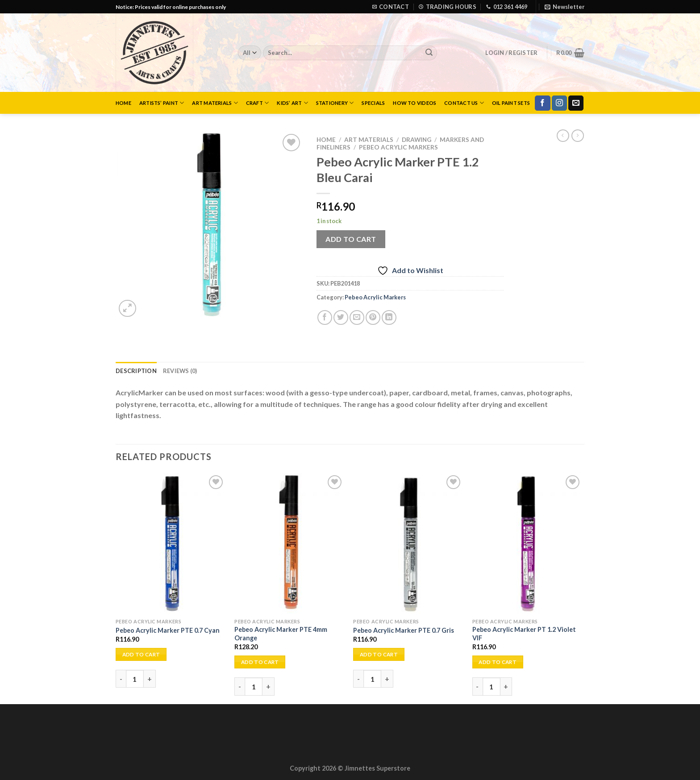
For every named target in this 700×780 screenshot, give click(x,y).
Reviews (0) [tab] (180, 371)
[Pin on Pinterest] (373, 317)
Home (123, 103)
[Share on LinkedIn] (389, 317)
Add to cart (351, 239)
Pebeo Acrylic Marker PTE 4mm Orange (281, 634)
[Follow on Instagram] (559, 103)
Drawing (417, 140)
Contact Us (464, 103)
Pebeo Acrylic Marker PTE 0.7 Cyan (168, 630)
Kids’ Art (292, 103)
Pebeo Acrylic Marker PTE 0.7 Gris (404, 630)
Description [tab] (136, 371)
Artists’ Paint (162, 103)
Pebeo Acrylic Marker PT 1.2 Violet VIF (524, 634)
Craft (258, 103)
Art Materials (215, 103)
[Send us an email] (576, 103)
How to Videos (415, 103)
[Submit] (429, 53)
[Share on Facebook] (325, 317)
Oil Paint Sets (511, 103)
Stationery (335, 103)
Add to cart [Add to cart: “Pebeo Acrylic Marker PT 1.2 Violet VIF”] (498, 662)
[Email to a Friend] (357, 317)
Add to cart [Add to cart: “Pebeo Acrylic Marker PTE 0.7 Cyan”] (141, 654)
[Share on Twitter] (341, 317)
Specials (373, 103)
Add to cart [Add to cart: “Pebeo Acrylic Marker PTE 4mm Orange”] (260, 662)
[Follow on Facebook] (542, 103)
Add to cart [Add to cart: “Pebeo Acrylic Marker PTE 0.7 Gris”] (379, 654)
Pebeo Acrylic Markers (398, 147)
